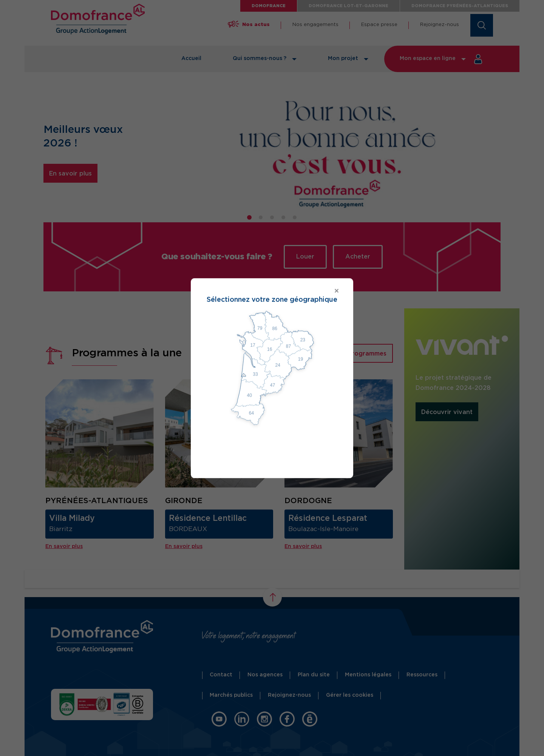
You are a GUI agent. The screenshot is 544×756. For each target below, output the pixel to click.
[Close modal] (272, 291)
